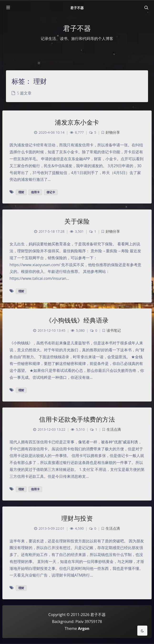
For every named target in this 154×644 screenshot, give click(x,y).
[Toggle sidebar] (8, 8)
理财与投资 (77, 518)
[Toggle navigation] (146, 8)
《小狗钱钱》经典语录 (77, 320)
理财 (21, 192)
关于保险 (77, 221)
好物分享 (113, 132)
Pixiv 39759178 (89, 622)
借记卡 (51, 192)
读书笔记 (114, 330)
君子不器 (77, 8)
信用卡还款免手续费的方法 (77, 419)
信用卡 (35, 192)
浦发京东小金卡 (77, 122)
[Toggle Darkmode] (142, 631)
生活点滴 (114, 429)
